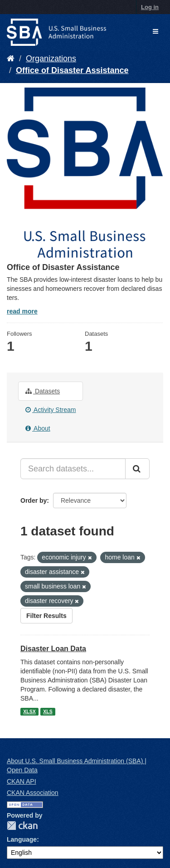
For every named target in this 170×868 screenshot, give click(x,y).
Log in (150, 7)
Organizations (51, 59)
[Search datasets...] (73, 469)
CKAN (22, 826)
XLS (48, 711)
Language (22, 839)
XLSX (29, 711)
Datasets (43, 391)
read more (22, 311)
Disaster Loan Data (53, 649)
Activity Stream (51, 410)
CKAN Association (33, 793)
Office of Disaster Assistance (72, 70)
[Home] (11, 59)
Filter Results (46, 616)
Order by (34, 500)
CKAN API (22, 781)
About (38, 428)
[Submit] (137, 469)
